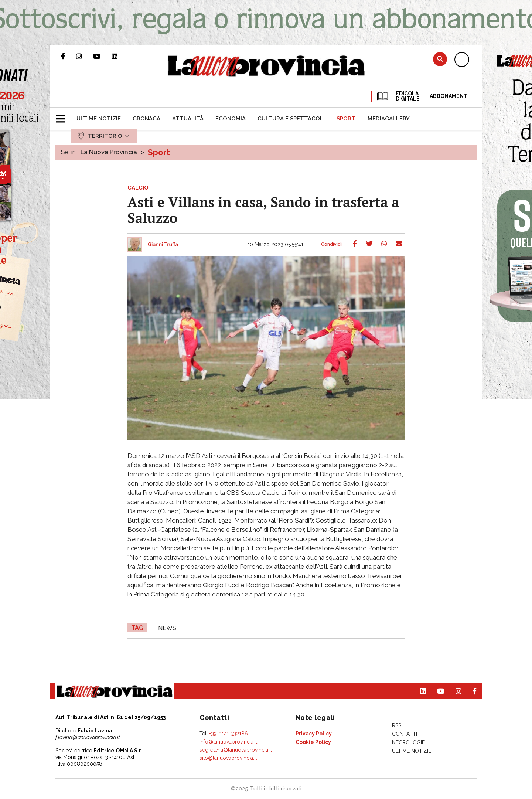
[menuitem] (99, 119)
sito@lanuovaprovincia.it (228, 758)
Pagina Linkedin (120, 56)
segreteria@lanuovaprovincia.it (236, 750)
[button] (63, 116)
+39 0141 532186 (229, 734)
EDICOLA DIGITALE (398, 96)
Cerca (440, 59)
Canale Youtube (102, 56)
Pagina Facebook (69, 56)
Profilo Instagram (85, 56)
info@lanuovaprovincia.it (228, 742)
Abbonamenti (449, 96)
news (167, 628)
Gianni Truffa (163, 245)
